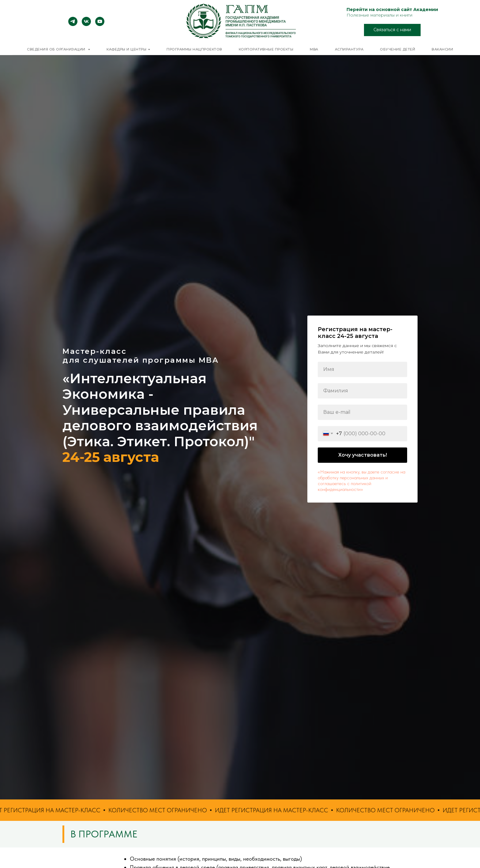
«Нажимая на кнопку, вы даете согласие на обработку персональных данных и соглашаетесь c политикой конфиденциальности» (362, 481)
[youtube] (100, 24)
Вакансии (442, 49)
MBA (314, 49)
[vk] (86, 24)
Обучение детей (397, 49)
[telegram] (73, 24)
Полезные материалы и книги (379, 15)
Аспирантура (349, 49)
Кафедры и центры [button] (126, 49)
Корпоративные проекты (266, 49)
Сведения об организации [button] (57, 49)
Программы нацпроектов (194, 49)
